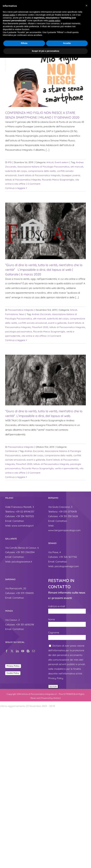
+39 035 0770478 (68, 512)
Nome (52, 619)
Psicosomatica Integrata (21, 310)
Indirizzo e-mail (57, 606)
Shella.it (57, 698)
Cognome (54, 633)
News (22, 314)
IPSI (10, 162)
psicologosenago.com (67, 566)
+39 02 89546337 (25, 512)
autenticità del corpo (16, 171)
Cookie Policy (13, 673)
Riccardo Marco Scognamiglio (58, 180)
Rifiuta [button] (24, 43)
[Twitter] (12, 651)
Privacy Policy (13, 666)
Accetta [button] (67, 43)
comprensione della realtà (42, 171)
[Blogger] (28, 651)
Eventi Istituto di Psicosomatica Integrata (39, 175)
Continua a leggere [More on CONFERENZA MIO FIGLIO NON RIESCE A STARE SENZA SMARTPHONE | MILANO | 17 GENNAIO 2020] (15, 188)
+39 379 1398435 (25, 593)
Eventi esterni (62, 162)
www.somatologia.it (23, 526)
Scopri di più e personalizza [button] (45, 51)
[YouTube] (23, 651)
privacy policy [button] (9, 15)
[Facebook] (7, 651)
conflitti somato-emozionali (33, 323)
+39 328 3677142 (68, 557)
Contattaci (18, 521)
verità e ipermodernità (67, 468)
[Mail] (33, 651)
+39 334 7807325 (25, 516)
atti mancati (77, 167)
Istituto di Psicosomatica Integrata (23, 180)
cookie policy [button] (54, 21)
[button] (86, 6)
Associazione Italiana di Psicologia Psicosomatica (43, 167)
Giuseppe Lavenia (71, 175)
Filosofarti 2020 (40, 327)
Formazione (11, 314)
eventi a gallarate (57, 323)
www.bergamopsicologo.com (64, 530)
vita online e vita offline (34, 336)
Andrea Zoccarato (41, 314)
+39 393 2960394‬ (25, 552)
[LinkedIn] (17, 651)
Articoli (50, 162)
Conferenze (11, 451)
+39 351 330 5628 (68, 516)
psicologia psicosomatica (19, 331)
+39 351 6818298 (25, 625)
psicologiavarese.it (22, 562)
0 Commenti (34, 184)
